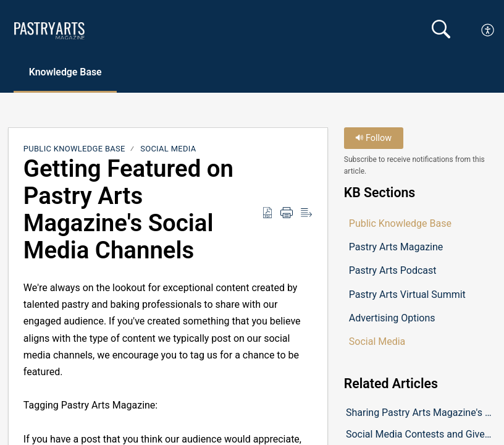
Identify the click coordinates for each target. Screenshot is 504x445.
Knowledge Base (66, 72)
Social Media (168, 149)
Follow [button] (373, 138)
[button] (488, 30)
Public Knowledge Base (74, 149)
